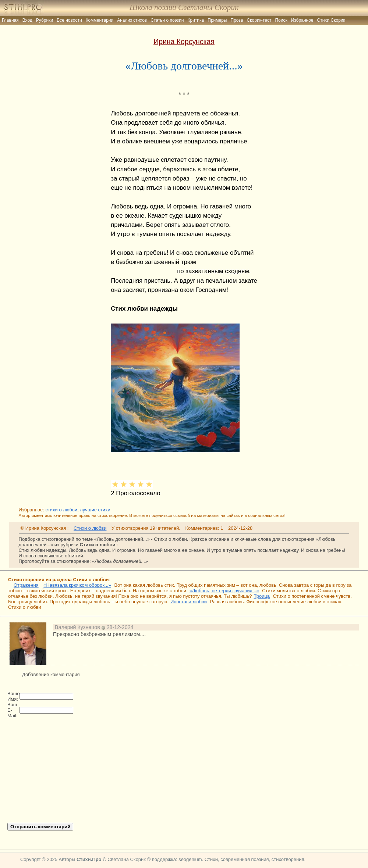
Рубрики (45, 20)
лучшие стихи (95, 510)
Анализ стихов (132, 20)
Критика (196, 20)
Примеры (217, 20)
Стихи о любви (90, 528)
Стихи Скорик (331, 20)
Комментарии (100, 20)
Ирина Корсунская (184, 42)
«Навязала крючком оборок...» (77, 585)
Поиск (281, 20)
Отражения (26, 585)
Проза (237, 20)
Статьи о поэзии (167, 20)
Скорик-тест (259, 20)
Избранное (302, 20)
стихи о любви (61, 510)
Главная (10, 20)
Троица (262, 596)
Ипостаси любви (189, 602)
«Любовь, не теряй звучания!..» (224, 591)
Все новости (69, 20)
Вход (27, 20)
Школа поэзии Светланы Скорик (184, 7)
